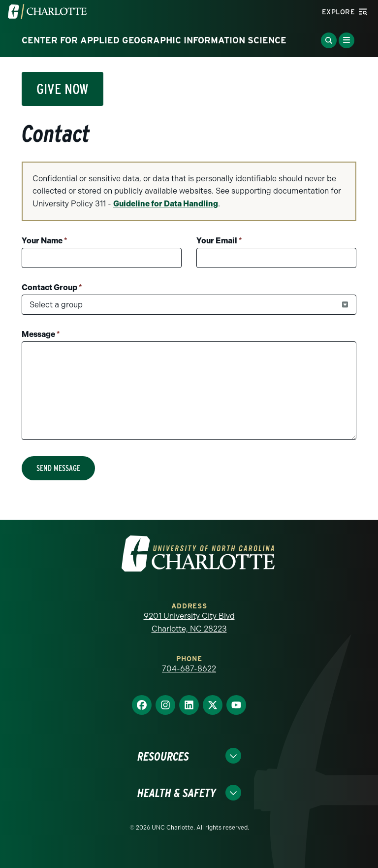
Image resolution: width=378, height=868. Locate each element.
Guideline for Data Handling (166, 204)
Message (41, 334)
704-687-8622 (189, 669)
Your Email (219, 241)
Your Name (45, 241)
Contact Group (52, 287)
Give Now (63, 89)
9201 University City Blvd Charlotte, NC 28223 (189, 622)
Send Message (58, 468)
